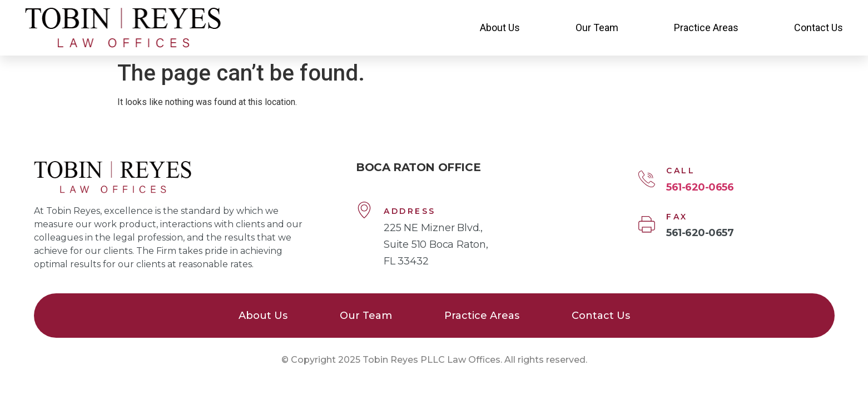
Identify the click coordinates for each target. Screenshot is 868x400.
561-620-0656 (700, 187)
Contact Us (819, 27)
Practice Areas (706, 27)
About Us (500, 27)
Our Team (597, 27)
